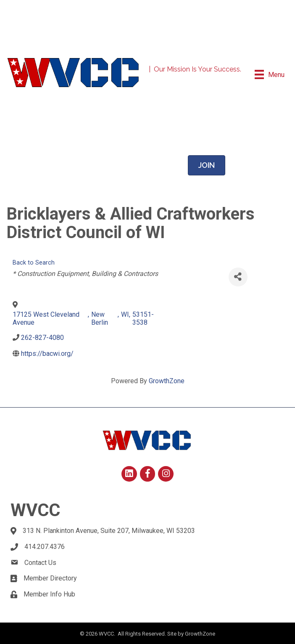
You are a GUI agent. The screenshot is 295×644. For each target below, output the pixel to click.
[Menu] (270, 74)
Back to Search (34, 263)
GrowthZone (167, 381)
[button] (207, 165)
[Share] (238, 277)
